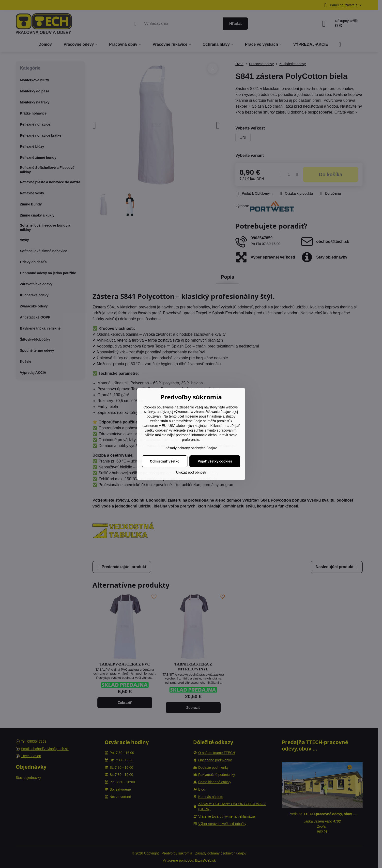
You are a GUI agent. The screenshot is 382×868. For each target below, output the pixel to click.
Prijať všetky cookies (215, 461)
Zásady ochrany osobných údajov (191, 448)
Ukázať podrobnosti (191, 472)
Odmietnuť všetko (165, 461)
